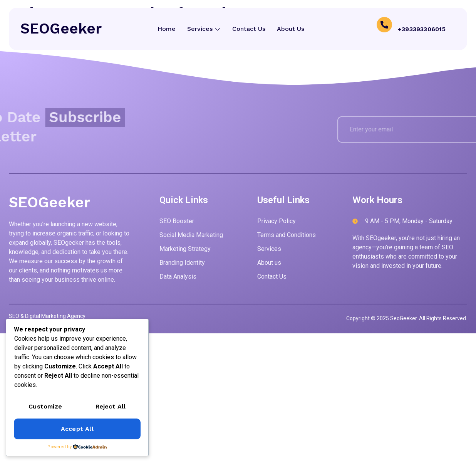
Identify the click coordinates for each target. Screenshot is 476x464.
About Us (292, 29)
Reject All (111, 406)
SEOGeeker (61, 29)
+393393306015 (422, 29)
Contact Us (249, 29)
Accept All (77, 429)
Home (166, 29)
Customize (45, 406)
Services (204, 29)
